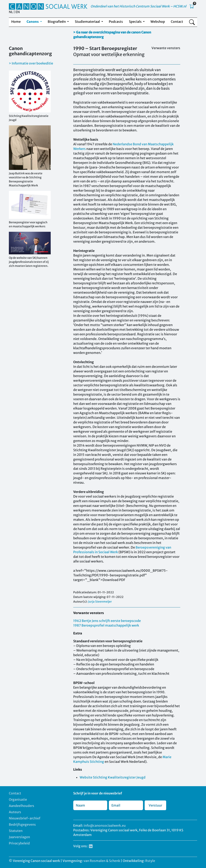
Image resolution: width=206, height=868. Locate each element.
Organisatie (18, 799)
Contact (177, 22)
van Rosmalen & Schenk (102, 861)
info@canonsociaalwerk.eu (105, 825)
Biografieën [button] (57, 22)
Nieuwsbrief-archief (25, 818)
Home (16, 22)
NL (11, 12)
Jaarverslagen (19, 837)
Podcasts (116, 22)
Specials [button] (136, 22)
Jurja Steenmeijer (100, 602)
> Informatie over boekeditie (31, 63)
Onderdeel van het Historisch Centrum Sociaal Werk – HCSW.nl (138, 6)
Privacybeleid (19, 843)
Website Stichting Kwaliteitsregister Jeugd (113, 777)
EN (18, 12)
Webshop (158, 22)
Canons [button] (33, 22)
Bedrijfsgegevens (22, 824)
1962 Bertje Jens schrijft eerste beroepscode (107, 621)
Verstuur (155, 805)
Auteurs (15, 812)
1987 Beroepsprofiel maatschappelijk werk (106, 625)
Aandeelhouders (22, 806)
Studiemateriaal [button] (88, 22)
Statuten (16, 831)
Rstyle (150, 861)
